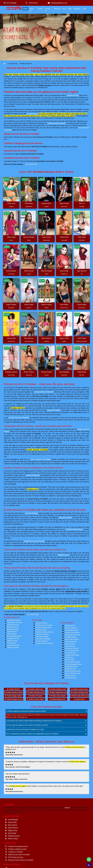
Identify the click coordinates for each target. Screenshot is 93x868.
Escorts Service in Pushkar (65, 571)
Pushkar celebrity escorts (58, 689)
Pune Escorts (12, 632)
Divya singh (64, 271)
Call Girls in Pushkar (41, 396)
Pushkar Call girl (41, 641)
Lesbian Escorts (71, 678)
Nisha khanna (46, 338)
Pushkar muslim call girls (36, 699)
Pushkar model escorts (36, 689)
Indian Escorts (70, 646)
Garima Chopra (29, 237)
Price (64, 9)
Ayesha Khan (47, 203)
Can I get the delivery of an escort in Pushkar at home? (27, 725)
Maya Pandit (64, 203)
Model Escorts (70, 626)
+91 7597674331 (31, 164)
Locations (77, 9)
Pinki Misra (29, 203)
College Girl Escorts (72, 655)
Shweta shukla (46, 372)
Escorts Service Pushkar (44, 643)
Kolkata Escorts (13, 627)
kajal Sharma (82, 271)
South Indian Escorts (72, 673)
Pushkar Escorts (41, 623)
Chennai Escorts (13, 625)
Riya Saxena (29, 338)
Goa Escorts (11, 643)
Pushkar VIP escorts (36, 696)
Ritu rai (82, 203)
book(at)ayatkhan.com (58, 3)
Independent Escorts (72, 635)
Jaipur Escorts (12, 641)
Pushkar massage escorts (80, 692)
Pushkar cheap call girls (58, 696)
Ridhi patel (82, 237)
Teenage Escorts (71, 642)
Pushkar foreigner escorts (14, 699)
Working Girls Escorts (73, 671)
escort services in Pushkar (40, 102)
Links (84, 9)
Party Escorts (70, 660)
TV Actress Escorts (72, 651)
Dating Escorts (70, 676)
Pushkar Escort (41, 630)
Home (25, 9)
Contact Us (47, 10)
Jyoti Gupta (82, 338)
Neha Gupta (29, 305)
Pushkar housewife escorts (36, 692)
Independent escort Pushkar (77, 591)
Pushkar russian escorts (80, 689)
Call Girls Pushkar (42, 637)
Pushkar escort (32, 114)
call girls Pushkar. (65, 518)
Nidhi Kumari (29, 271)
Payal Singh (82, 305)
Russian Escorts (71, 628)
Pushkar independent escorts (59, 692)
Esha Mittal (64, 305)
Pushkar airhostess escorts (14, 692)
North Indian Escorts (72, 662)
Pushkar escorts (44, 85)
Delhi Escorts (12, 634)
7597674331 (32, 3)
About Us (32, 10)
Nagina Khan (64, 338)
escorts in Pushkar (33, 475)
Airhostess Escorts (72, 648)
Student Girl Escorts (72, 632)
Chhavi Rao (64, 237)
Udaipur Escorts (13, 647)
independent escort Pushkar (34, 541)
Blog (70, 9)
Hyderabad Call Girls (15, 623)
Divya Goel (11, 203)
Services (57, 9)
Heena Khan (46, 237)
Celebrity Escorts (71, 666)
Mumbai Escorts (13, 629)
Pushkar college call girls (14, 696)
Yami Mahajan (64, 372)
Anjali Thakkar (11, 305)
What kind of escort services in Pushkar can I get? (25, 729)
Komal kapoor (11, 271)
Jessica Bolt (11, 338)
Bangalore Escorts (14, 620)
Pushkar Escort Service (44, 625)
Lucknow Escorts (13, 645)
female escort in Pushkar (57, 123)
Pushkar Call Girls (18, 408)
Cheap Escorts (70, 653)
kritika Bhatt (82, 372)
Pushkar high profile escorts (81, 696)
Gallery (40, 9)
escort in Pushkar (54, 410)
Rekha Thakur (29, 372)
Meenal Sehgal (46, 271)
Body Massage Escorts (73, 664)
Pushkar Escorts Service (38, 611)
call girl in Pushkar (16, 606)
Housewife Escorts (72, 630)
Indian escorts (80, 699)
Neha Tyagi (11, 237)
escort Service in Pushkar (44, 392)
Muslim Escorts (70, 669)
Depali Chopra (46, 305)
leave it (67, 808)
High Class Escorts (72, 639)
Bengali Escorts (71, 637)
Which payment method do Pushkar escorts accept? (26, 711)
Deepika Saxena (11, 372)
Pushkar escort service (74, 529)
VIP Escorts (69, 657)
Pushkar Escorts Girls (43, 628)
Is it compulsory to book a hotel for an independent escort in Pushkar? (33, 734)
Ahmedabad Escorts (14, 636)
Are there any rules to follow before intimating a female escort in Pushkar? (34, 721)
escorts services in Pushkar (19, 418)
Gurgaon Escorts (13, 638)
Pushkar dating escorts (58, 699)
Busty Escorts (70, 644)
